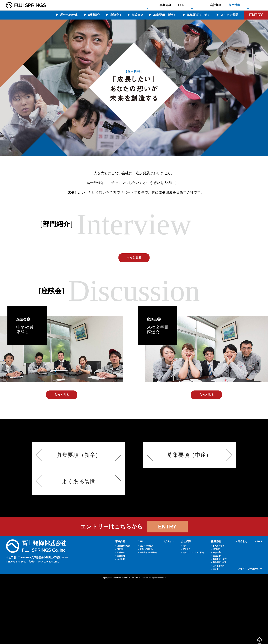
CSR (181, 5)
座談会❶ (217, 615)
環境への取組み (146, 612)
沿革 (185, 608)
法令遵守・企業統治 (148, 615)
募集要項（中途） (199, 15)
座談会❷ (217, 618)
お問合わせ (255, 5)
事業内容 (165, 5)
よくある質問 (229, 15)
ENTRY (256, 15)
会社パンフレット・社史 (193, 615)
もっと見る (134, 320)
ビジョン (197, 5)
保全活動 (121, 622)
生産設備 (121, 618)
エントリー (218, 632)
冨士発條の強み (124, 608)
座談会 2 (137, 15)
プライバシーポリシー (250, 631)
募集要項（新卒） (165, 15)
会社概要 (216, 5)
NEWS (258, 604)
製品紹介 (121, 615)
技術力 (120, 612)
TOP (150, 5)
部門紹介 (94, 15)
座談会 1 (116, 15)
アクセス (187, 612)
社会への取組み (146, 608)
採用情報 (234, 5)
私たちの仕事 (69, 15)
